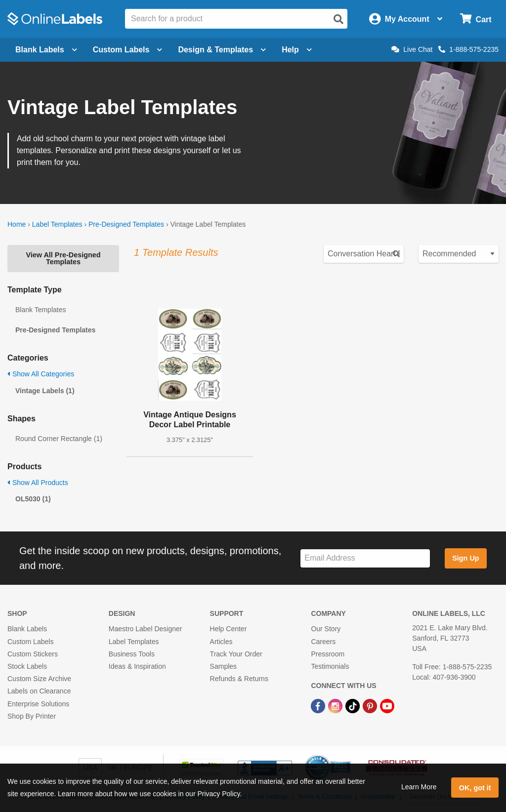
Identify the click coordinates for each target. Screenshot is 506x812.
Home (17, 224)
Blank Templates (41, 310)
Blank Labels (27, 629)
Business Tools (132, 654)
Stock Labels (27, 666)
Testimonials (330, 666)
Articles (221, 642)
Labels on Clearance (39, 691)
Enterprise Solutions (38, 704)
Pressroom (328, 654)
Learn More (419, 787)
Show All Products (38, 483)
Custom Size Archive (39, 679)
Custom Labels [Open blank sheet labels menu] (128, 50)
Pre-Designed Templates (126, 224)
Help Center (229, 629)
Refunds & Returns (239, 679)
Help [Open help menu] (297, 50)
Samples (223, 666)
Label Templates (57, 224)
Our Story (326, 629)
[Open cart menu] (476, 19)
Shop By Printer (32, 716)
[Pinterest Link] (371, 705)
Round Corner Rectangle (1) (59, 439)
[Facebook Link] (319, 705)
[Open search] (338, 19)
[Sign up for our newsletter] (365, 558)
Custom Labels (30, 642)
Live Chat (412, 49)
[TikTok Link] (354, 705)
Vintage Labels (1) (45, 391)
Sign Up (465, 558)
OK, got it (475, 788)
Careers (323, 642)
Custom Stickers (33, 654)
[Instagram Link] (336, 705)
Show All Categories (41, 374)
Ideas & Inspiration (137, 666)
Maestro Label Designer (146, 629)
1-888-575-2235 (468, 49)
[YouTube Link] (387, 705)
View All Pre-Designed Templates (63, 258)
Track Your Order (236, 654)
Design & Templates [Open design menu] (222, 50)
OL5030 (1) (33, 499)
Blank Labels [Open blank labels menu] (46, 50)
